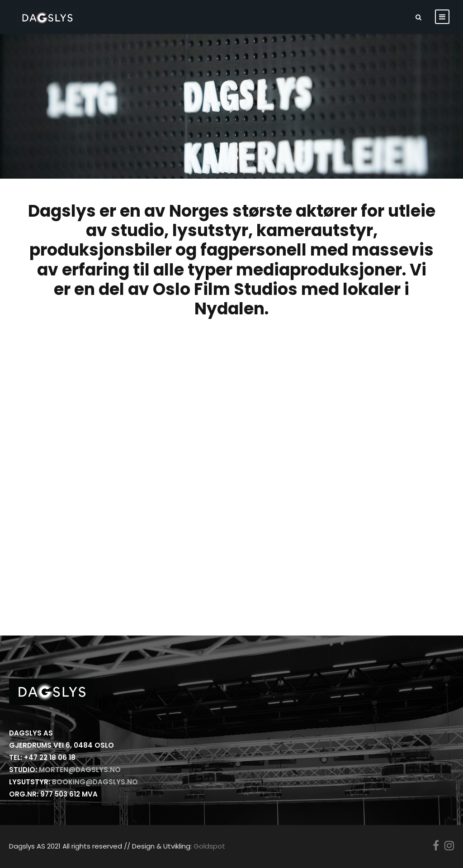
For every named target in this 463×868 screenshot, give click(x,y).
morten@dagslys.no (80, 770)
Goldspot (209, 846)
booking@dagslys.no (95, 782)
